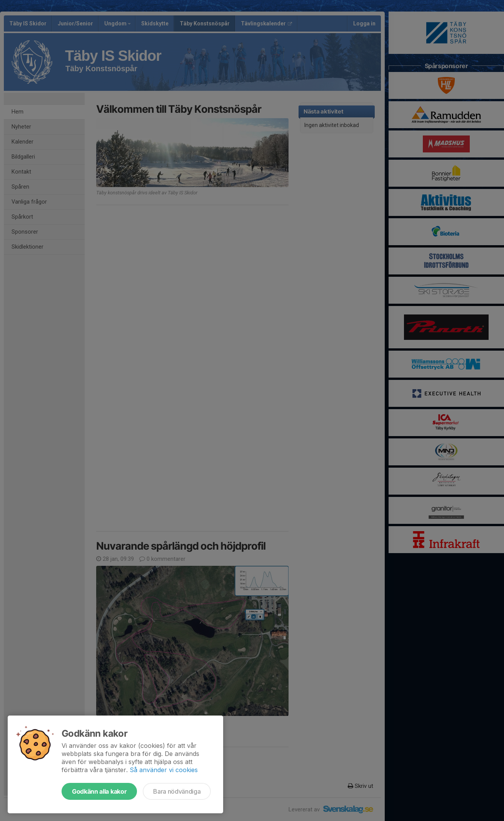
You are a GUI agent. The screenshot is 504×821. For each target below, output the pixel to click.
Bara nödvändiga (177, 791)
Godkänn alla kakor (99, 791)
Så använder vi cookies (164, 770)
